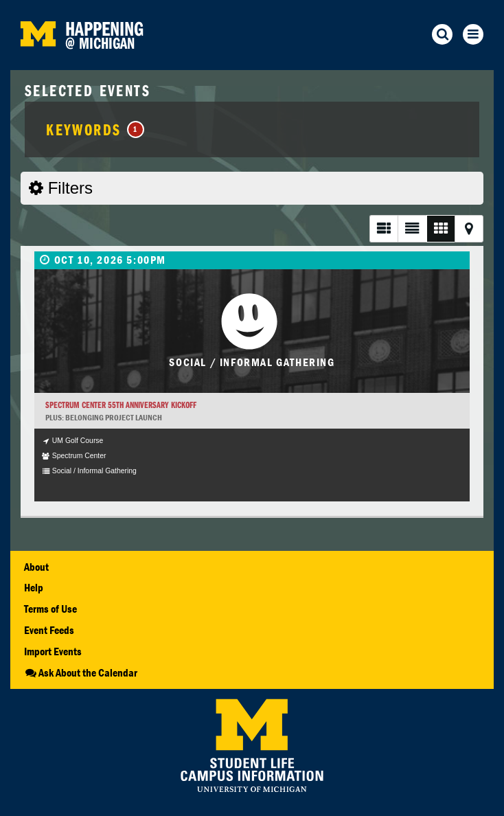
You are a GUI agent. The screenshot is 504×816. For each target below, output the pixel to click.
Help (34, 587)
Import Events (53, 651)
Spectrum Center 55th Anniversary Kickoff (121, 405)
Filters (61, 188)
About (36, 567)
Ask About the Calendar (81, 672)
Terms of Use (50, 609)
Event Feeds (49, 630)
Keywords (95, 129)
